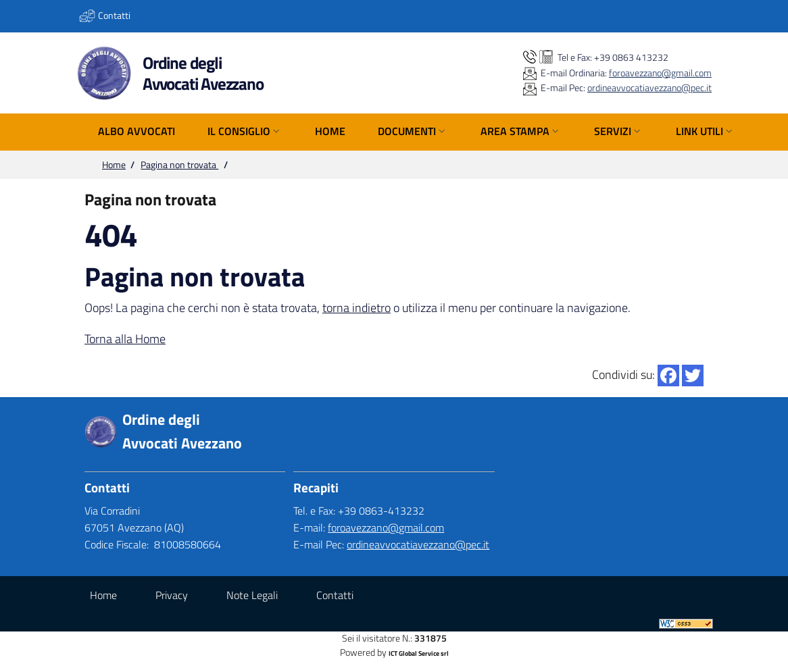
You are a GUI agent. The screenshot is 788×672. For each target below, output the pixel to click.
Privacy (172, 595)
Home (114, 165)
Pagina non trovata (179, 165)
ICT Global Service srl (419, 653)
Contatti (335, 595)
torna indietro (356, 308)
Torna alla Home (125, 339)
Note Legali (252, 595)
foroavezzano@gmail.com (660, 73)
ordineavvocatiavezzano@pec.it (649, 88)
